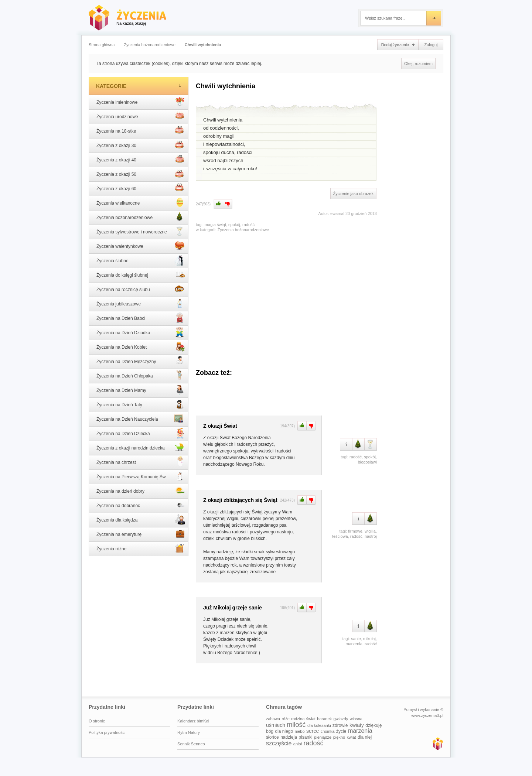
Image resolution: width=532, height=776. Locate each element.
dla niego (284, 731)
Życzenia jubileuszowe (141, 303)
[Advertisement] (286, 297)
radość (248, 225)
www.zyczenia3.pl (437, 743)
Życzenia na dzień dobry (141, 490)
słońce (272, 737)
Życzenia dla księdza (141, 519)
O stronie (97, 721)
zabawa (273, 719)
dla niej (365, 737)
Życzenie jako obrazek (353, 194)
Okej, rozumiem (418, 64)
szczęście (279, 743)
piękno (339, 737)
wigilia (370, 531)
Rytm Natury (189, 732)
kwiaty (357, 725)
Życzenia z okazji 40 (141, 159)
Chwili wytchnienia (203, 45)
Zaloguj (431, 45)
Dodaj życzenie (398, 45)
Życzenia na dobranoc (141, 505)
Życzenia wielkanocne (141, 202)
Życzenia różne (141, 548)
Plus (218, 204)
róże (285, 719)
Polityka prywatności (107, 732)
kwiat (352, 737)
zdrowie (340, 725)
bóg (270, 731)
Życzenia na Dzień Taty (141, 404)
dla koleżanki (319, 725)
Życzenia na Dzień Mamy (141, 390)
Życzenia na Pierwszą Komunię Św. (141, 476)
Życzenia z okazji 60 (141, 188)
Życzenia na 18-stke (141, 130)
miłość (296, 725)
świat (311, 719)
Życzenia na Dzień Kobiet (141, 346)
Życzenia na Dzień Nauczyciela (141, 418)
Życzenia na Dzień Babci (141, 318)
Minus (228, 204)
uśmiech (276, 725)
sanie (356, 639)
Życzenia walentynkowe (141, 246)
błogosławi (367, 462)
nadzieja (289, 737)
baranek (324, 719)
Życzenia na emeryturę (141, 534)
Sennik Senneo (191, 744)
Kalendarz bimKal (193, 721)
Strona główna (102, 45)
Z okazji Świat (220, 426)
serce (313, 731)
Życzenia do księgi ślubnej (141, 274)
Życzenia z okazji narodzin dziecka (141, 447)
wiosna (356, 719)
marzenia (354, 644)
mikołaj (369, 639)
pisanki (305, 737)
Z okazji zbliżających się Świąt (240, 500)
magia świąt (215, 225)
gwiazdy (341, 719)
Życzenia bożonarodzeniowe (149, 45)
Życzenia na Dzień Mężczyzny (141, 361)
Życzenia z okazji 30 (141, 145)
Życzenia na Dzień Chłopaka (141, 375)
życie (341, 731)
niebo (300, 731)
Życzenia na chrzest (141, 462)
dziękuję (374, 725)
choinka (328, 731)
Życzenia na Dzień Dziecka (141, 433)
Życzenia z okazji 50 (141, 174)
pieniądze (323, 737)
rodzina (298, 719)
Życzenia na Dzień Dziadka (141, 332)
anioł (298, 744)
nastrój (371, 536)
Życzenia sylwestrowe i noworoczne (141, 231)
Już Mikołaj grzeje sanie (233, 608)
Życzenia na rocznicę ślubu (141, 289)
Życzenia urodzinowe (141, 116)
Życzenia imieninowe (141, 102)
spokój (234, 225)
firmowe (355, 531)
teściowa (340, 536)
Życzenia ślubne (141, 260)
